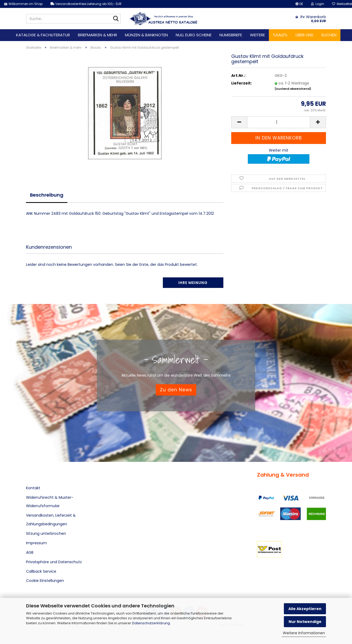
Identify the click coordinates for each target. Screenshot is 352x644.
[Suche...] (116, 19)
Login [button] (318, 4)
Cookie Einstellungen (45, 581)
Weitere (257, 35)
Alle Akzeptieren (305, 609)
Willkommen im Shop (23, 4)
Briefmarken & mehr (97, 35)
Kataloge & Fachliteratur (43, 35)
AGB (30, 552)
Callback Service (41, 571)
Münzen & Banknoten (146, 35)
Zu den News (176, 390)
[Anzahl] (279, 122)
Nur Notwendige (305, 622)
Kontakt (33, 488)
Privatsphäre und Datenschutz (54, 562)
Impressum (36, 543)
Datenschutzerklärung (151, 623)
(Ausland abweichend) (293, 89)
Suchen (329, 35)
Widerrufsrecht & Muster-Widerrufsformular (50, 502)
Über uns (304, 35)
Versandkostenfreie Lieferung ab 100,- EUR (86, 4)
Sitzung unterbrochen (46, 533)
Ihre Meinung (193, 283)
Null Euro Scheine (194, 35)
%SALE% (280, 35)
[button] (299, 4)
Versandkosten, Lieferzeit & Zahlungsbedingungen (51, 520)
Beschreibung (47, 195)
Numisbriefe (231, 35)
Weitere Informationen (304, 633)
